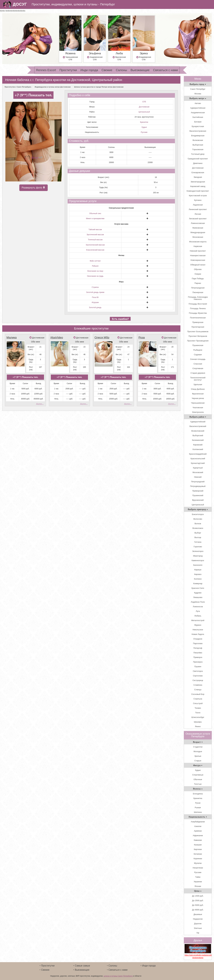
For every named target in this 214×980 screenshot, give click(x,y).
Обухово (198, 269)
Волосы (198, 789)
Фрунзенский (198, 500)
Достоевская (144, 107)
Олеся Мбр (102, 337)
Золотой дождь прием (95, 292)
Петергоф (198, 648)
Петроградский (198, 482)
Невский (198, 477)
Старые (198, 761)
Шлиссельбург (198, 717)
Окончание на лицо (95, 271)
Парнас (198, 283)
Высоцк (198, 537)
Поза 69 (95, 297)
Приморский (198, 491)
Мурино (198, 625)
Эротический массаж (95, 235)
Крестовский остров (198, 196)
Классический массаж (95, 250)
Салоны (121, 70)
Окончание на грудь (95, 276)
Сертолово (198, 676)
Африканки (198, 835)
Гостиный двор (198, 154)
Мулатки (198, 863)
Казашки (198, 845)
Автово (198, 103)
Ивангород (198, 556)
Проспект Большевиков (198, 332)
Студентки (198, 747)
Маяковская (198, 228)
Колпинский (198, 449)
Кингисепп (198, 565)
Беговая (198, 122)
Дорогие (198, 924)
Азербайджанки (198, 822)
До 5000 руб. (198, 905)
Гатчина (198, 542)
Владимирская (198, 136)
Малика (12, 337)
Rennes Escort (46, 70)
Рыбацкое (198, 350)
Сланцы (198, 690)
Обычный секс (95, 213)
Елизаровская (198, 172)
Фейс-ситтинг (95, 261)
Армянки (198, 831)
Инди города (89, 70)
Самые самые (82, 966)
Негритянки (198, 868)
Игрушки (95, 302)
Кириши (198, 570)
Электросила (198, 412)
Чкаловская (198, 408)
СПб (144, 102)
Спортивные (198, 775)
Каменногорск (198, 560)
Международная (198, 232)
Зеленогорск (198, 551)
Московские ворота (198, 242)
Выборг (198, 533)
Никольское (198, 630)
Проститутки (68, 70)
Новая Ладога (198, 634)
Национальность (198, 817)
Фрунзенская (198, 394)
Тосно (198, 713)
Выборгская (198, 145)
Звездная (198, 177)
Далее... (40, 404)
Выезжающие (140, 70)
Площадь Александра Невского (198, 298)
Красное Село (198, 588)
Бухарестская (198, 126)
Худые (144, 127)
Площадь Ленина (198, 308)
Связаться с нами (165, 70)
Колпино (198, 579)
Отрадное (198, 639)
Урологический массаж (95, 245)
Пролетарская (198, 327)
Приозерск (198, 662)
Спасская (198, 364)
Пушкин (198, 666)
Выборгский (198, 435)
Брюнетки (144, 122)
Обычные (198, 779)
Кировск (198, 574)
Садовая (198, 355)
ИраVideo (57, 337)
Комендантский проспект (198, 191)
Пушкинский (198, 495)
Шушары (198, 722)
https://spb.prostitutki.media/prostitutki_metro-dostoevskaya (198, 956)
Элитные (198, 928)
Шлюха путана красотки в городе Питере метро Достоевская (99, 87)
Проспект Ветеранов (198, 336)
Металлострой (198, 620)
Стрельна (198, 699)
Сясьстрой (198, 703)
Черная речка (198, 398)
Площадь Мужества (198, 313)
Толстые (198, 784)
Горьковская (198, 149)
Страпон (95, 287)
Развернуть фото (33, 188)
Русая (198, 803)
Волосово (198, 519)
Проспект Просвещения (198, 341)
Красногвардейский (198, 454)
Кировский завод (198, 186)
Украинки (198, 882)
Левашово (198, 597)
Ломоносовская (198, 223)
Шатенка (198, 812)
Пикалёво (198, 653)
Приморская (198, 322)
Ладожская (198, 205)
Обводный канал (198, 265)
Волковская (198, 140)
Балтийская (198, 117)
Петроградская (198, 288)
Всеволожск (198, 528)
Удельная (198, 384)
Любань (198, 616)
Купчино (198, 200)
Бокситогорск (198, 514)
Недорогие (198, 919)
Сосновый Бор (198, 694)
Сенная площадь (198, 359)
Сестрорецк (198, 680)
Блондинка (198, 794)
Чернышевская (198, 403)
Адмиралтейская (198, 108)
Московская (198, 237)
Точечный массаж (95, 240)
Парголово (198, 643)
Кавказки (198, 840)
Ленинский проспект (198, 209)
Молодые (198, 751)
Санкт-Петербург (198, 89)
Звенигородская (198, 182)
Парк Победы (198, 279)
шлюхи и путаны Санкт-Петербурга (118, 976)
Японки (198, 886)
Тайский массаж (95, 230)
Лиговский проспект (198, 219)
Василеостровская (198, 131)
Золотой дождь (95, 307)
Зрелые (198, 756)
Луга (198, 611)
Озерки (198, 274)
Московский (198, 472)
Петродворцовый (198, 486)
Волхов (198, 524)
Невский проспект (198, 251)
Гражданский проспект (198, 159)
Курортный (198, 468)
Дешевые (198, 914)
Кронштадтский (198, 463)
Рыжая (198, 808)
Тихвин (198, 708)
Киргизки (198, 849)
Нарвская (198, 246)
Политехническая (198, 318)
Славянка (198, 685)
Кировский (198, 445)
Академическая (198, 113)
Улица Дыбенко (198, 389)
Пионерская (198, 292)
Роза (142, 337)
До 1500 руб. (198, 896)
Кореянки (198, 859)
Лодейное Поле (198, 602)
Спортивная (198, 368)
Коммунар (198, 583)
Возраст (198, 742)
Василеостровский (198, 426)
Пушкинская (198, 345)
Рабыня (95, 266)
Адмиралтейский (198, 422)
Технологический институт (198, 379)
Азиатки (198, 826)
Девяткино (198, 163)
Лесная (198, 214)
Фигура (198, 765)
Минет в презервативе (95, 219)
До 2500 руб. (198, 900)
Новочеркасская (198, 260)
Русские (144, 132)
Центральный (144, 112)
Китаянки (198, 854)
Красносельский (198, 459)
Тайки (198, 877)
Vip (198, 933)
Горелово (198, 547)
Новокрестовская (198, 255)
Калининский (198, 440)
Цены (198, 891)
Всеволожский (198, 431)
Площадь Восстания (198, 304)
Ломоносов (198, 607)
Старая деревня (198, 373)
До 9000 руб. (198, 910)
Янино (198, 726)
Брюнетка (198, 798)
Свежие (107, 70)
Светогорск (198, 671)
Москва (198, 94)
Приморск (198, 657)
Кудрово (198, 593)
